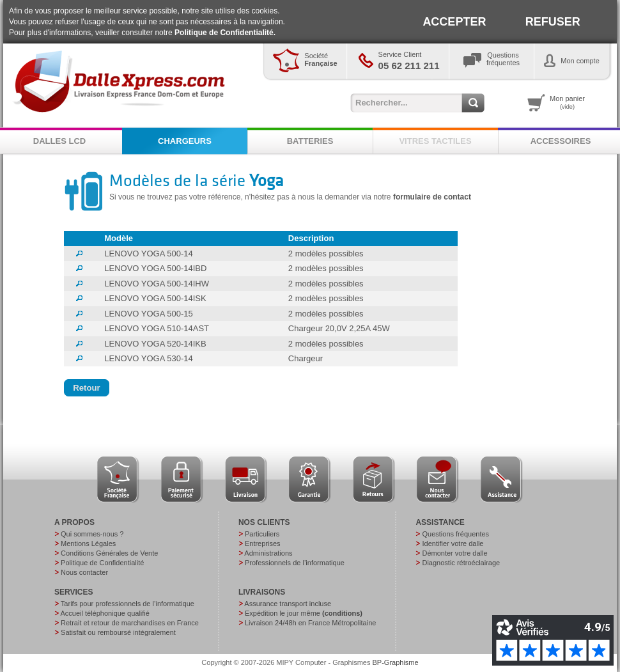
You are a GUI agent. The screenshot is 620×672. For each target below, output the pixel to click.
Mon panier (567, 102)
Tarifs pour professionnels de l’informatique (128, 604)
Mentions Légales (88, 543)
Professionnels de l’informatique (295, 563)
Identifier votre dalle (453, 543)
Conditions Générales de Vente (109, 553)
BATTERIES (310, 141)
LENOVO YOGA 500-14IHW (157, 284)
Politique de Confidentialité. (225, 33)
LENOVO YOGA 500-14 (149, 254)
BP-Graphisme (396, 662)
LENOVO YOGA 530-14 (149, 358)
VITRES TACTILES (435, 141)
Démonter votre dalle (454, 553)
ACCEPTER (454, 22)
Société (321, 59)
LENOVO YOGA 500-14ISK (155, 298)
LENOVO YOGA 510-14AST (157, 328)
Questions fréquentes (455, 534)
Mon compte (580, 61)
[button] (87, 388)
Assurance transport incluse (288, 604)
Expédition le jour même (304, 613)
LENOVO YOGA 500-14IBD (155, 268)
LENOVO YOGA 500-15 (149, 314)
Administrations (268, 553)
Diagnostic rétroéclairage (461, 563)
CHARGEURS (185, 141)
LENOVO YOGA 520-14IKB (155, 344)
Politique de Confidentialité (102, 563)
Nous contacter (84, 572)
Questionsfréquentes (503, 59)
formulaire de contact (432, 197)
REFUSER (553, 22)
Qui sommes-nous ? (92, 534)
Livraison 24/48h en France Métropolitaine (310, 623)
